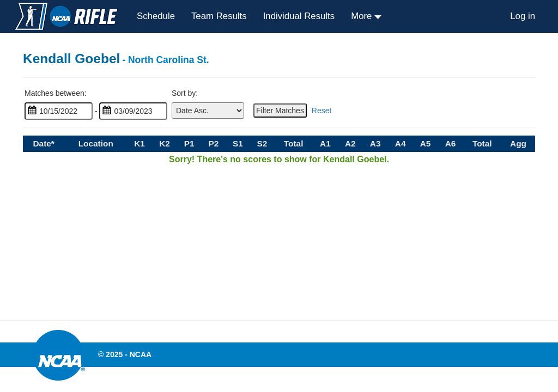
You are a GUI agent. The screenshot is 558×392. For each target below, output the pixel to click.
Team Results (219, 16)
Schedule (156, 16)
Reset (322, 111)
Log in (523, 16)
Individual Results (299, 16)
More (363, 16)
